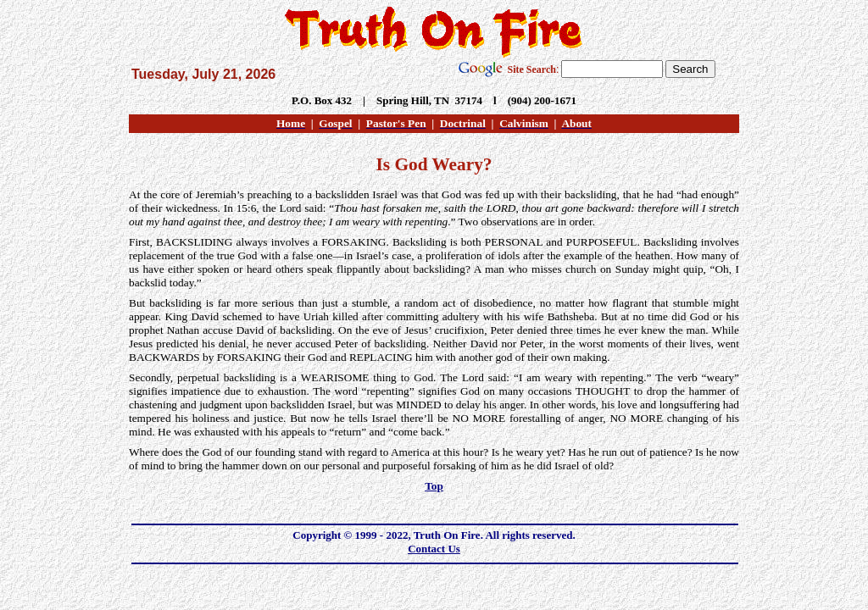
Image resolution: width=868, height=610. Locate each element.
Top (434, 486)
